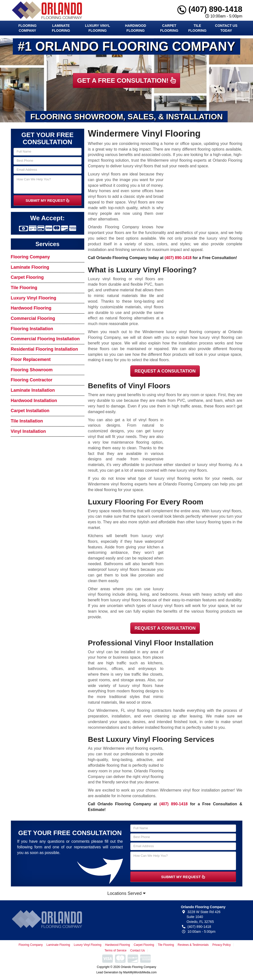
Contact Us (138, 950)
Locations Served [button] (126, 893)
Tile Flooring (197, 28)
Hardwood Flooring (136, 28)
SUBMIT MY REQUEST (48, 200)
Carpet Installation (30, 411)
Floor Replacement (31, 359)
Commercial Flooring (33, 318)
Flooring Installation (32, 329)
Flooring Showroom (32, 370)
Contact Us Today (226, 28)
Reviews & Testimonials (193, 945)
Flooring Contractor (32, 380)
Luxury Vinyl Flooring (98, 28)
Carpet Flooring (169, 28)
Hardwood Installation (34, 401)
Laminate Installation (33, 390)
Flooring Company (27, 28)
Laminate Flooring (61, 28)
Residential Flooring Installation (44, 349)
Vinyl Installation (28, 431)
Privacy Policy (222, 945)
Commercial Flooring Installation (45, 339)
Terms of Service (115, 950)
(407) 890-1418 (210, 9)
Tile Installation (27, 421)
